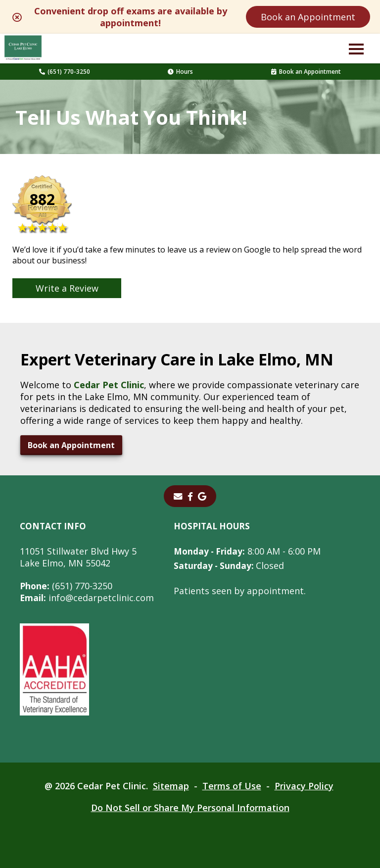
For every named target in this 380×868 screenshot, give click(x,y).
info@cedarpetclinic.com (87, 598)
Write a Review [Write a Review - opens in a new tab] (67, 288)
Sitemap (171, 786)
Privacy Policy (304, 786)
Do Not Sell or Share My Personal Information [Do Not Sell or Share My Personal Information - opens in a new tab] (190, 808)
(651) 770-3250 (65, 72)
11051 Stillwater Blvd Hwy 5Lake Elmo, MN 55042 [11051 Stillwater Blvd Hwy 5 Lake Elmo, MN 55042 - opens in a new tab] (78, 557)
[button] (356, 49)
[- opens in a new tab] (190, 496)
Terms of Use (232, 786)
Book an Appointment (308, 17)
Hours (180, 72)
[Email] (178, 496)
